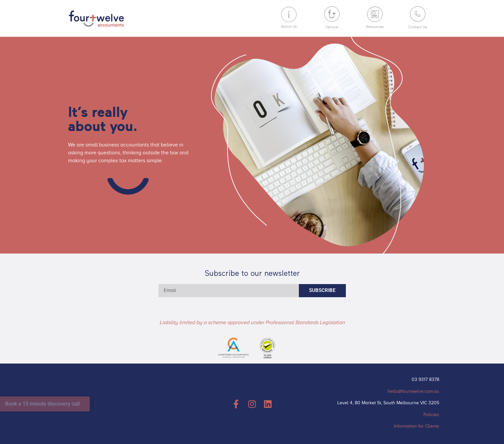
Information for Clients (417, 426)
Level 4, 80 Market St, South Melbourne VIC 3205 (388, 403)
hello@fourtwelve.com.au (413, 391)
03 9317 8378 (425, 379)
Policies (431, 415)
